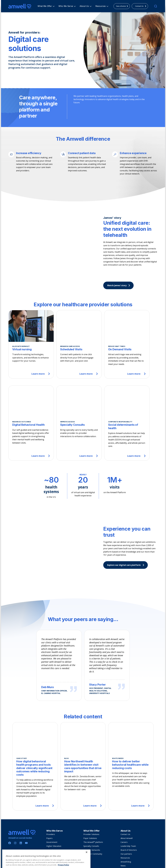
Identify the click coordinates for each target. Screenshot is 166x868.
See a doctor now (54, 825)
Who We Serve (66, 6)
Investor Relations (129, 848)
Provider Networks (92, 825)
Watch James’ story (119, 285)
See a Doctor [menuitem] (123, 6)
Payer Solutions (90, 813)
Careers (124, 817)
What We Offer (45, 6)
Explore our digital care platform (126, 562)
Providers (51, 809)
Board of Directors (129, 825)
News (123, 840)
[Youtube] (26, 818)
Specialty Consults (91, 821)
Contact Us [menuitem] (141, 6)
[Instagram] (15, 818)
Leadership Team (128, 821)
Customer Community (93, 829)
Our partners (126, 829)
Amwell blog (126, 836)
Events (124, 844)
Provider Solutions (91, 809)
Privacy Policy (13, 862)
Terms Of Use (24, 862)
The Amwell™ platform (93, 817)
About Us (85, 6)
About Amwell (127, 813)
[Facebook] (10, 818)
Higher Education (54, 821)
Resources (101, 6)
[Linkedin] (21, 818)
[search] (156, 6)
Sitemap (33, 862)
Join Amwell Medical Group (58, 829)
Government (52, 817)
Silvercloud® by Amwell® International (137, 852)
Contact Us (125, 809)
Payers (49, 813)
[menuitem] (45, 6)
